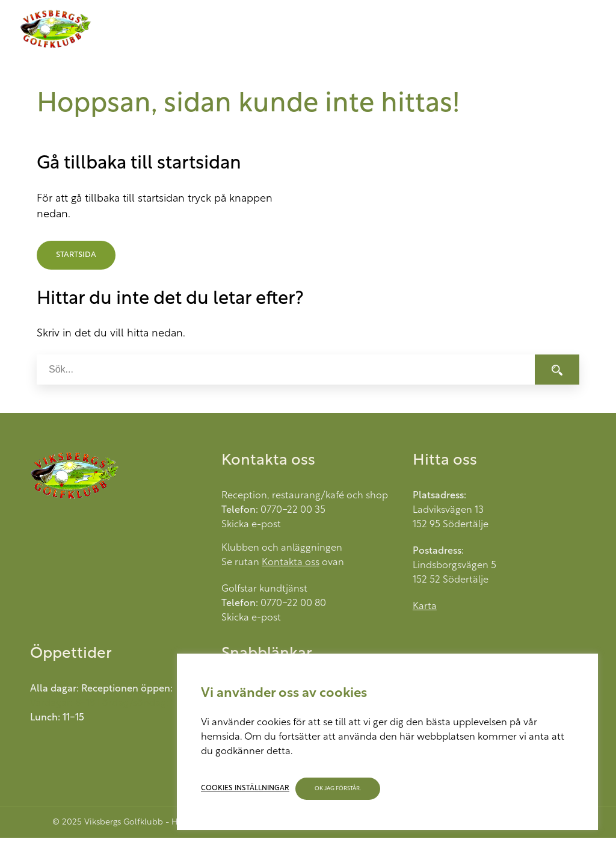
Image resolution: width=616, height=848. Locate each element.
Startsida (76, 255)
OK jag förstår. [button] (338, 789)
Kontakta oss (291, 563)
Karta (425, 607)
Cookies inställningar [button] (245, 788)
